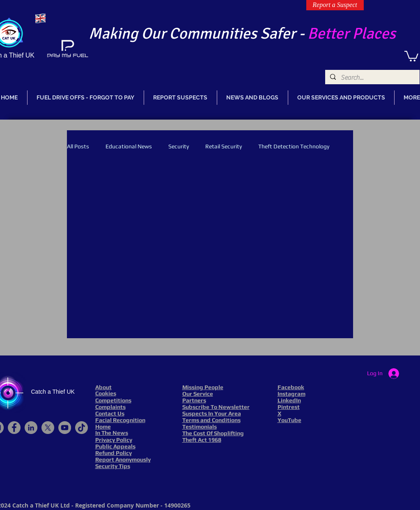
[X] (48, 428)
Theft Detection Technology (294, 146)
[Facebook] (14, 428)
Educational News (129, 146)
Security (179, 146)
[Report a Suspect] (335, 5)
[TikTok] (81, 428)
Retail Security (224, 146)
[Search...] (372, 78)
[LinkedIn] (31, 428)
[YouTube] (65, 428)
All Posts (78, 146)
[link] (411, 56)
